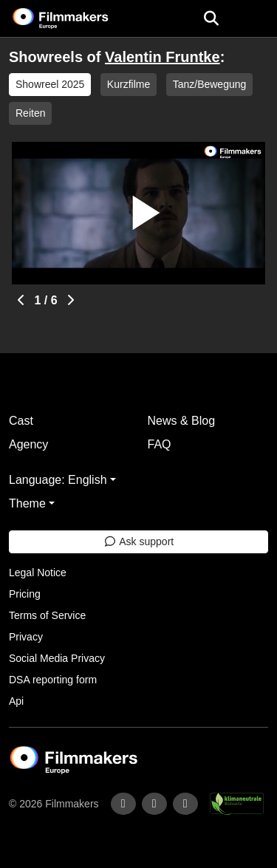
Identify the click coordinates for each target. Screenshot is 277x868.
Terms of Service (47, 615)
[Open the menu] (211, 18)
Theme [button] (27, 503)
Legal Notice (38, 573)
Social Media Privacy (57, 658)
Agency (28, 444)
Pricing (25, 594)
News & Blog (182, 421)
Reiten (30, 113)
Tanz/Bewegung (210, 84)
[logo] (78, 18)
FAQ (160, 444)
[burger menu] (255, 19)
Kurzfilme (129, 84)
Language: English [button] (58, 480)
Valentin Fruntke (163, 57)
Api (16, 701)
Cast (21, 421)
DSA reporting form (53, 680)
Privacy (26, 637)
